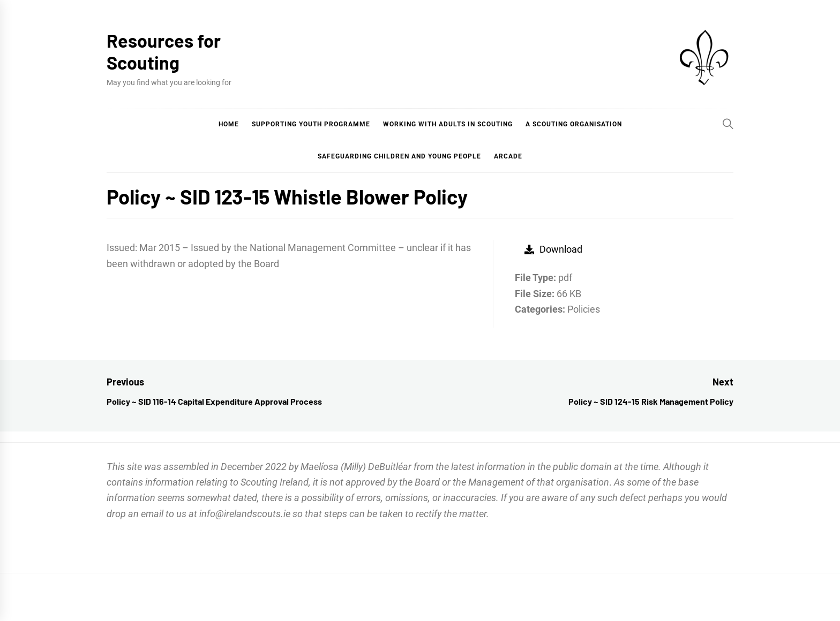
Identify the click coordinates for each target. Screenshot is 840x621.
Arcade (508, 156)
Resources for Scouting (164, 51)
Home (229, 124)
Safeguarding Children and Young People (399, 156)
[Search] (728, 124)
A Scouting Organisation (574, 124)
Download (553, 249)
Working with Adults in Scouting (448, 124)
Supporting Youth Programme (311, 124)
